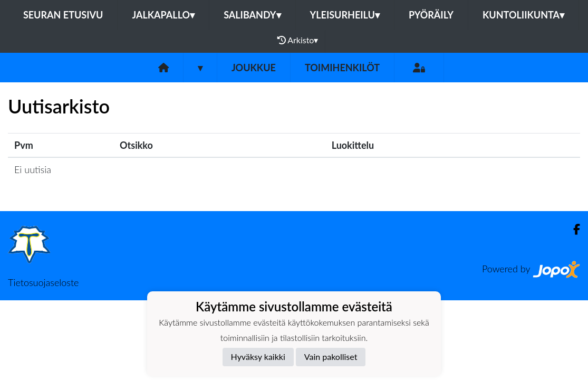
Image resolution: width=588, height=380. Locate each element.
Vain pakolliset (331, 357)
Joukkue (254, 68)
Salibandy (252, 15)
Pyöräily (431, 15)
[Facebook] (572, 229)
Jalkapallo (163, 15)
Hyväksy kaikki (258, 357)
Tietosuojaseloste (43, 282)
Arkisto (298, 40)
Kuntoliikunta (523, 15)
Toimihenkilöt (342, 68)
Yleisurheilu (345, 15)
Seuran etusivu (63, 15)
